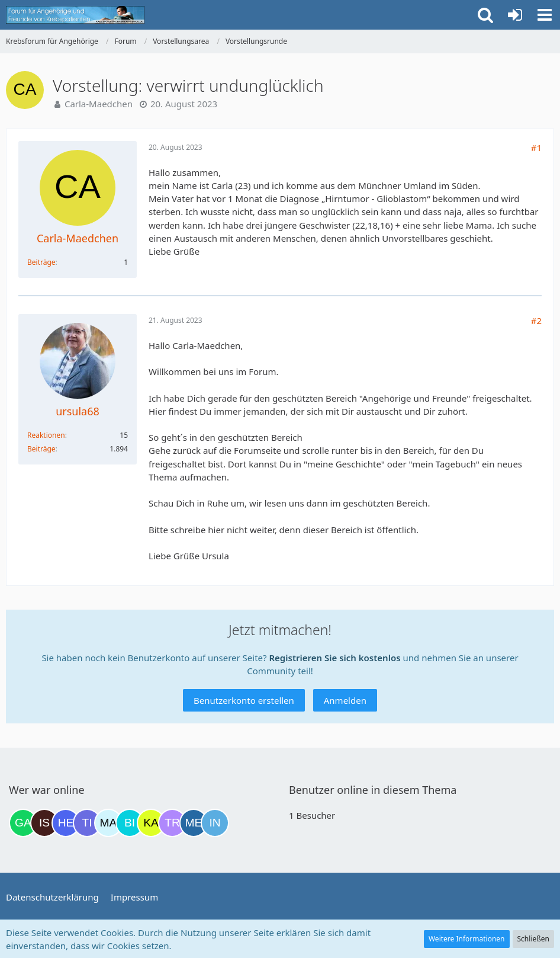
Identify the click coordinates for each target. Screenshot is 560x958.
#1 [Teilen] (536, 148)
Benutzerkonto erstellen (244, 700)
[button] (545, 15)
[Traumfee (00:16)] (172, 823)
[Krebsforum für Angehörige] (75, 15)
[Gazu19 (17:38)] (23, 823)
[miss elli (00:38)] (194, 823)
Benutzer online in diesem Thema (373, 790)
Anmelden (345, 700)
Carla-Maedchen (99, 104)
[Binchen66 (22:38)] (130, 823)
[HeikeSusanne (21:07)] (66, 823)
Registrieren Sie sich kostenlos (334, 658)
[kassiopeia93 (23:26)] (151, 823)
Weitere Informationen (467, 939)
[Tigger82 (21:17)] (87, 823)
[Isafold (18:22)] (44, 823)
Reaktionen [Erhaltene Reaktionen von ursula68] (46, 435)
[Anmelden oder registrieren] (515, 15)
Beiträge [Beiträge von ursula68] (41, 449)
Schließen (533, 939)
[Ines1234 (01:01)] (215, 823)
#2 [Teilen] (536, 321)
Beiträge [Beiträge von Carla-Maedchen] (41, 262)
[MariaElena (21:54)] (108, 823)
